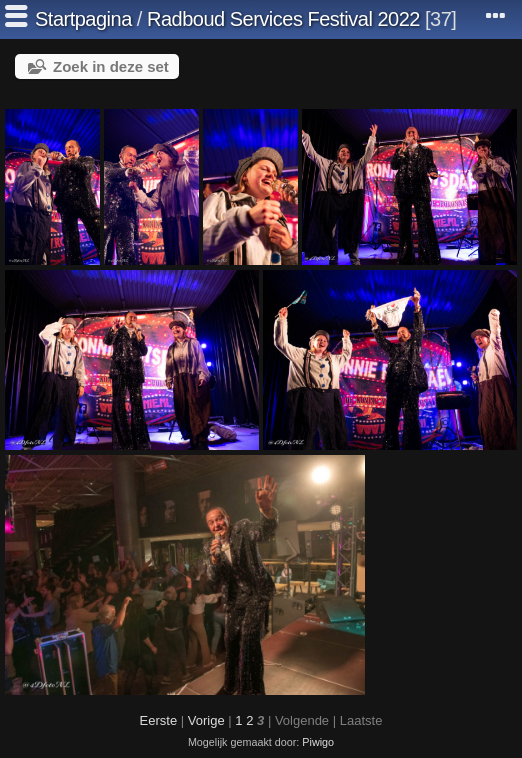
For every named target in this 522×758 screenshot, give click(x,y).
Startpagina (83, 19)
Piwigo (318, 742)
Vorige (206, 720)
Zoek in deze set (111, 66)
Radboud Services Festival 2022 (283, 19)
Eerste (159, 720)
